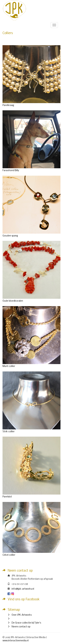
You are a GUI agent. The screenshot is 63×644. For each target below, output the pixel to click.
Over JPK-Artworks (22, 615)
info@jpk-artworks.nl (23, 589)
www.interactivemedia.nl (16, 641)
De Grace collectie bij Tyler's (26, 623)
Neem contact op (21, 627)
